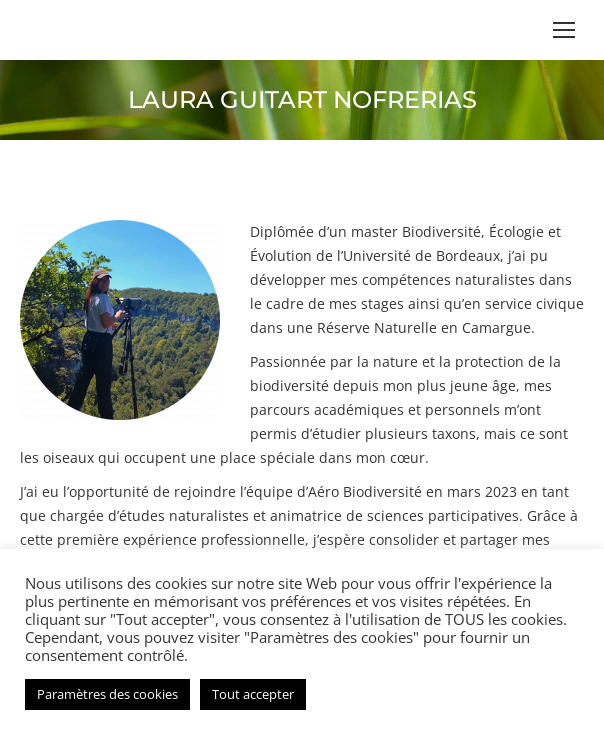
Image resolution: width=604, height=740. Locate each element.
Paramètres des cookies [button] (107, 694)
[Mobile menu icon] (564, 30)
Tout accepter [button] (253, 694)
